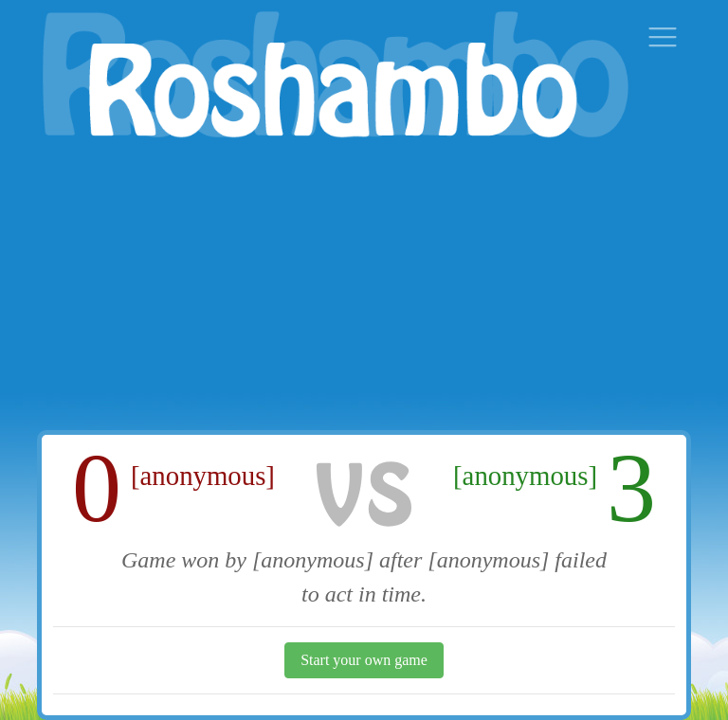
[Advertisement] (364, 288)
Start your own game (364, 660)
